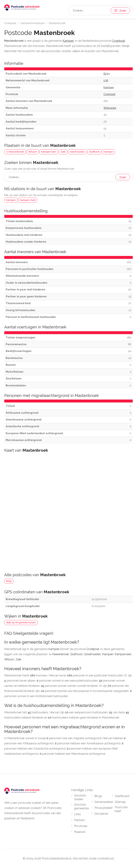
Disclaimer (101, 814)
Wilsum (33, 152)
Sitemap (120, 802)
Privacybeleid (103, 808)
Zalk (63, 152)
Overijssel (10, 23)
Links (77, 814)
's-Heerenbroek (15, 152)
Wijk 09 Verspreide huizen (21, 622)
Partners (79, 820)
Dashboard (122, 796)
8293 (9, 581)
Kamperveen (49, 152)
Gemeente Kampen (33, 23)
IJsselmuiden (77, 152)
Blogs (98, 796)
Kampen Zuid (28, 200)
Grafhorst (94, 152)
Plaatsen (80, 832)
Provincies (81, 826)
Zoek (120, 11)
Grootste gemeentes (82, 806)
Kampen (108, 152)
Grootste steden (80, 797)
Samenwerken (104, 802)
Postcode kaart (121, 809)
